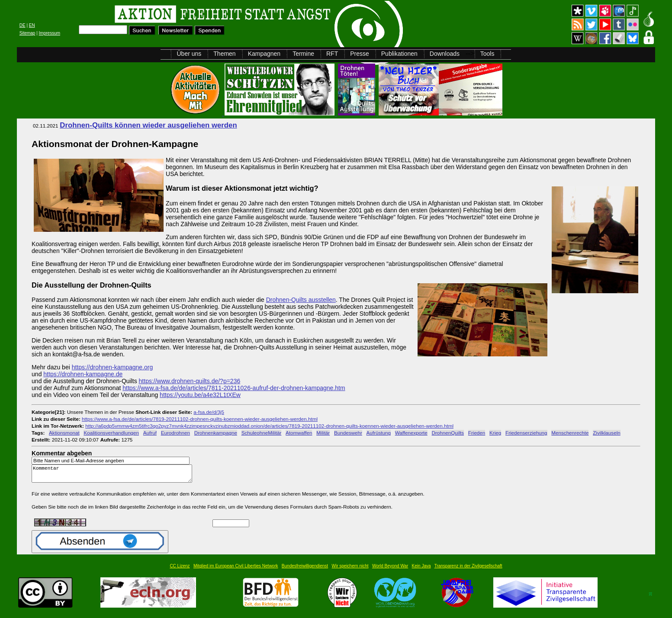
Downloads (445, 54)
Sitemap (27, 33)
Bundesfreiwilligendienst (305, 570)
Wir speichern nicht (350, 570)
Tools (487, 54)
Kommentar (114, 476)
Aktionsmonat (64, 433)
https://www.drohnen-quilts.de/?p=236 (190, 381)
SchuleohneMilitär (262, 433)
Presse (360, 54)
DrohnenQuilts (448, 433)
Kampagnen (264, 54)
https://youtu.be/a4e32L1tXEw (200, 395)
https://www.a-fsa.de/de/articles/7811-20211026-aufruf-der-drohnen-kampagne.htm (234, 388)
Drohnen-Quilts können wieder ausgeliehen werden (148, 125)
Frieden (477, 433)
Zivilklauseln (606, 433)
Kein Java (421, 570)
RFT (332, 54)
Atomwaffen (299, 433)
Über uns (189, 54)
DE (23, 25)
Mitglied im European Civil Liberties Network (236, 570)
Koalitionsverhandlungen (111, 433)
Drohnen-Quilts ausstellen (301, 300)
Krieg (495, 433)
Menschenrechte (570, 433)
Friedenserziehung (526, 433)
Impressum (50, 33)
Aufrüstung (379, 433)
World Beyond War (390, 570)
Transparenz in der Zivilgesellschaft (468, 570)
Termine (303, 54)
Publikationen (399, 54)
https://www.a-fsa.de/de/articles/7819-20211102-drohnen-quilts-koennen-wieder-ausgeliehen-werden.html (200, 419)
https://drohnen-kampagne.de (83, 374)
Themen (224, 54)
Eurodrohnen (175, 433)
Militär (323, 433)
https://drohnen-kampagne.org (113, 367)
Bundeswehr (348, 433)
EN (32, 25)
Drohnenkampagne (216, 433)
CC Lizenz (180, 570)
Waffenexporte (411, 433)
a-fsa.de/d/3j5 (209, 412)
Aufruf (150, 433)
